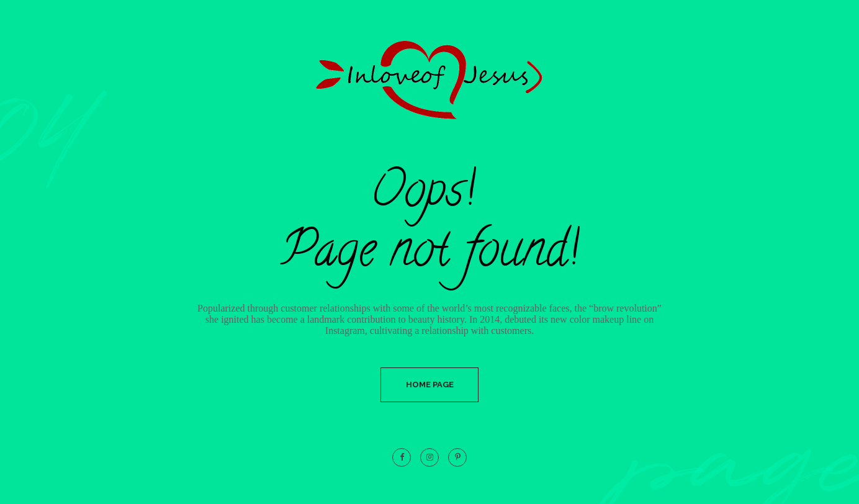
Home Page (430, 385)
